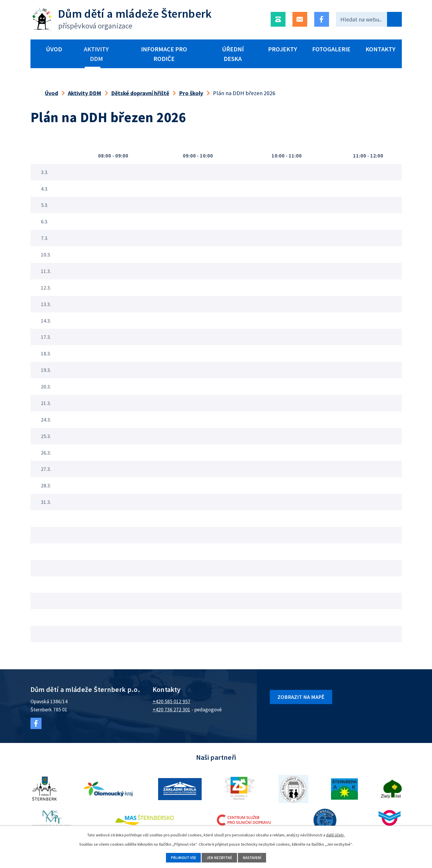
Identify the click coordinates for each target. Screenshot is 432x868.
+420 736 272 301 (171, 709)
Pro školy (191, 93)
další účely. (335, 834)
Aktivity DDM (96, 54)
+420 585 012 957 (171, 701)
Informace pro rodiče (164, 54)
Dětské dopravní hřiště (140, 93)
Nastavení (255, 857)
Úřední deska (233, 54)
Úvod (54, 49)
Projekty (283, 49)
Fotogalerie (331, 49)
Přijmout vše (180, 857)
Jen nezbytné (219, 857)
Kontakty (381, 49)
